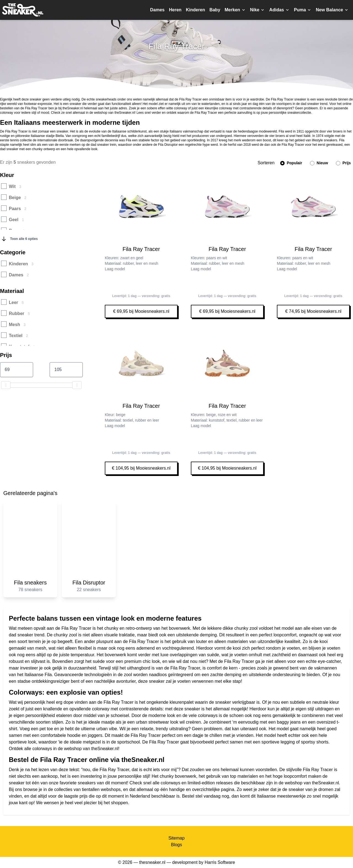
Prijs (343, 163)
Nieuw (319, 163)
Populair (291, 163)
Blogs (176, 845)
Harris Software (220, 862)
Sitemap (177, 838)
